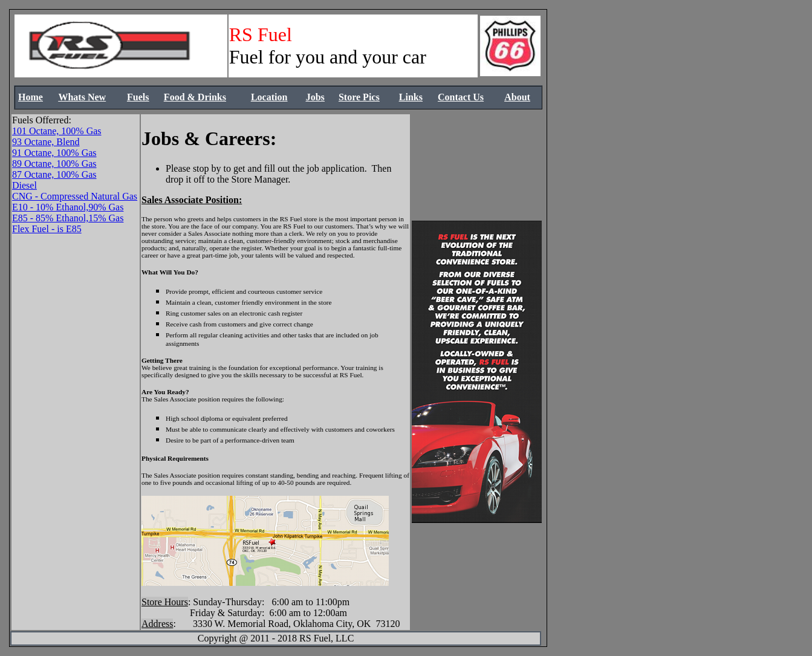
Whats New (82, 97)
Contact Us (461, 97)
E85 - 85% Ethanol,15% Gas (68, 218)
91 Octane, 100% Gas (54, 153)
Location (269, 97)
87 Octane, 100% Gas (54, 174)
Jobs (315, 97)
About (517, 97)
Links (411, 97)
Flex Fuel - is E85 (47, 229)
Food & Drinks (195, 97)
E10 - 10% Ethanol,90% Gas (68, 207)
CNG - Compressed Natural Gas (75, 196)
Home (31, 97)
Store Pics (359, 97)
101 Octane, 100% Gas (57, 131)
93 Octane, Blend (46, 142)
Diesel (24, 185)
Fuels (138, 97)
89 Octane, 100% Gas (54, 164)
